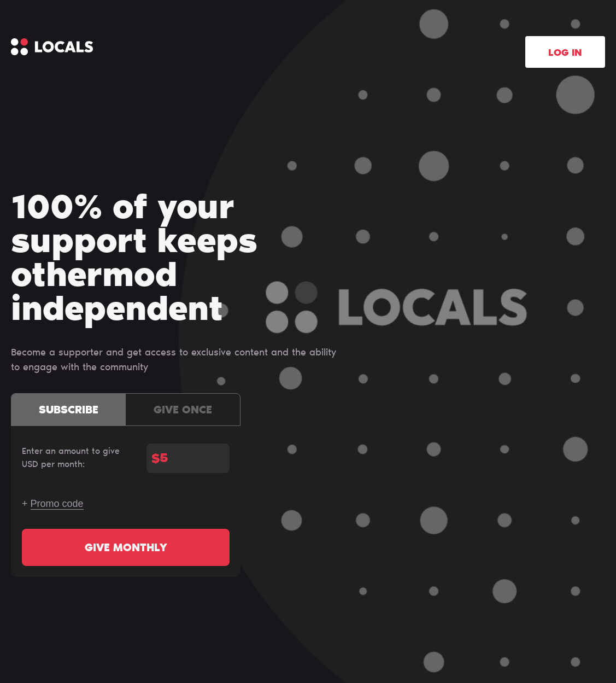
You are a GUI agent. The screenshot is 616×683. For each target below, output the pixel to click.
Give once (183, 411)
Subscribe (69, 411)
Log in (565, 54)
